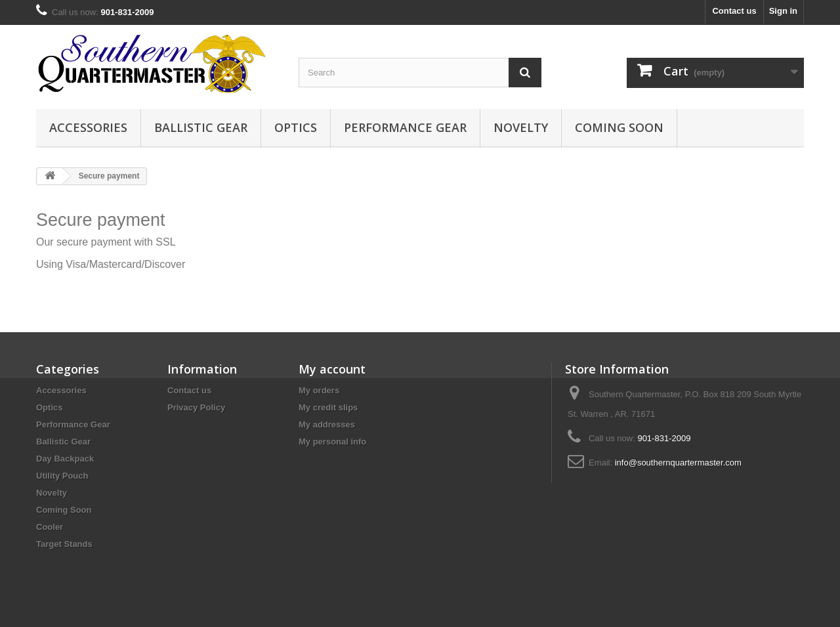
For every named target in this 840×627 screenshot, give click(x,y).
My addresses (327, 424)
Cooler (50, 527)
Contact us (734, 11)
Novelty (521, 127)
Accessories (88, 127)
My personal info (332, 442)
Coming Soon (619, 127)
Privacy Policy (196, 407)
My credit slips (328, 407)
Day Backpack (65, 459)
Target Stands (64, 544)
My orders (319, 390)
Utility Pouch (62, 476)
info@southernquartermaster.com (678, 463)
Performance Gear (405, 127)
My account (332, 369)
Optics (296, 127)
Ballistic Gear (201, 127)
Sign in (783, 11)
